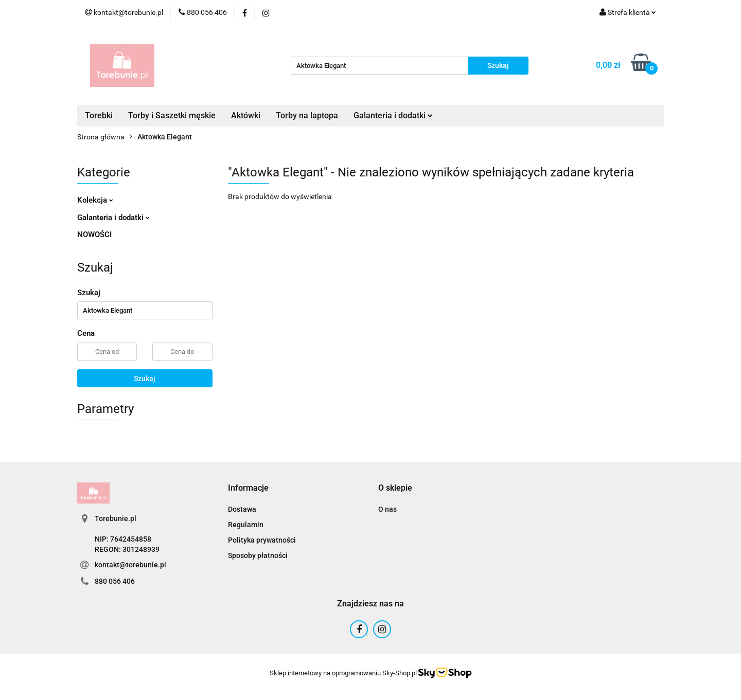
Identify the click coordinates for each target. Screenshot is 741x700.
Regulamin (246, 525)
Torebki (99, 115)
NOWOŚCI (94, 235)
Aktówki (246, 115)
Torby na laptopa (307, 115)
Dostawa (242, 509)
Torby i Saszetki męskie (172, 115)
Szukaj (145, 379)
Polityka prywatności (262, 540)
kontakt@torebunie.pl (130, 565)
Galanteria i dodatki (393, 115)
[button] (248, 488)
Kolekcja (95, 200)
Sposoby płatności (258, 555)
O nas (387, 509)
